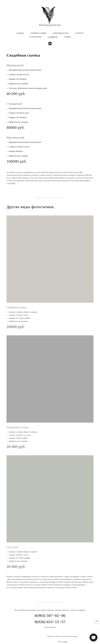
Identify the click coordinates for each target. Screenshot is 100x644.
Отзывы (67, 37)
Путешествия (35, 37)
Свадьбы (20, 33)
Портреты (79, 33)
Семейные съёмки (38, 33)
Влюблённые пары (61, 33)
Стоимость (53, 37)
